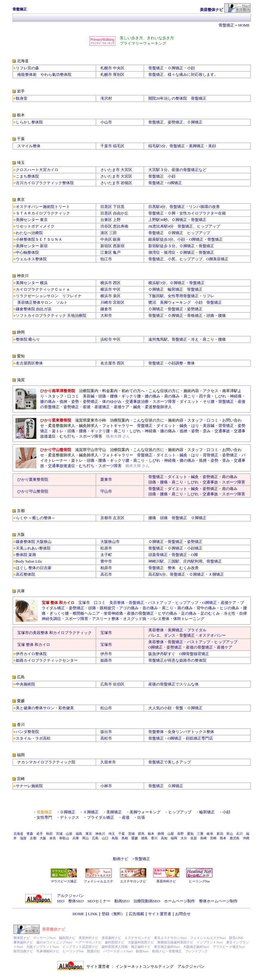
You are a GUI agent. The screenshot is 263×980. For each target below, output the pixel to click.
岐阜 (210, 834)
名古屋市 (108, 363)
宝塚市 (106, 633)
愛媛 (135, 838)
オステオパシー (212, 635)
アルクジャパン (70, 896)
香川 (154, 838)
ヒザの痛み (168, 613)
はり (195, 426)
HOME (244, 25)
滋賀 (23, 838)
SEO (61, 901)
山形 (69, 834)
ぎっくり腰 (59, 613)
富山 (230, 834)
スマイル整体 (29, 146)
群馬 (141, 834)
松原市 (106, 548)
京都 (33, 838)
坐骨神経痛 (113, 613)
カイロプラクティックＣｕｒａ (43, 289)
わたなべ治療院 (29, 233)
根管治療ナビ (23, 951)
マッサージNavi (44, 938)
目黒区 (106, 207)
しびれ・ (195, 482)
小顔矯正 (195, 548)
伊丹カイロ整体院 (31, 654)
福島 (79, 834)
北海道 (18, 834)
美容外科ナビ (166, 881)
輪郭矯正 (207, 812)
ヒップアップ (208, 226)
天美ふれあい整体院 (33, 548)
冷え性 (229, 613)
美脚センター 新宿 (32, 246)
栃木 (151, 834)
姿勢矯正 (91, 401)
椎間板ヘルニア (86, 613)
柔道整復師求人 (158, 407)
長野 (180, 834)
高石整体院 (25, 574)
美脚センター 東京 (32, 220)
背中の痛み (206, 608)
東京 (89, 834)
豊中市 (106, 561)
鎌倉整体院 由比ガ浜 (34, 309)
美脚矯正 (175, 630)
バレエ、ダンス (162, 635)
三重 (200, 834)
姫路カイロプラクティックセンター (47, 660)
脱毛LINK (236, 938)
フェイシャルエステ (98, 881)
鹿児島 (235, 838)
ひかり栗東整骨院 (33, 479)
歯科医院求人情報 (115, 947)
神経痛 (236, 396)
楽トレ (58, 431)
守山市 (106, 491)
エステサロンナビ (133, 881)
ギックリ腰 (131, 396)
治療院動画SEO (147, 901)
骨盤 (190, 654)
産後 (87, 407)
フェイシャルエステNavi (208, 938)
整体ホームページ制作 (218, 901)
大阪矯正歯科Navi (196, 947)
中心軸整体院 (27, 252)
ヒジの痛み (229, 608)
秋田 (49, 834)
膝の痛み (48, 401)
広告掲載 (136, 914)
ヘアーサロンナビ (88, 942)
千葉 (122, 834)
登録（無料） (113, 914)
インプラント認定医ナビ (80, 947)
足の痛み (189, 613)
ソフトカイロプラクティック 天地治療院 (51, 316)
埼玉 (112, 834)
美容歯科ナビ (111, 938)
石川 (239, 834)
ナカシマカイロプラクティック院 (46, 762)
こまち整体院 (27, 176)
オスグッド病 (135, 619)
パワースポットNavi (118, 951)
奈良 (53, 838)
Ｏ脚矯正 (175, 68)
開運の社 (94, 951)
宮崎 (213, 838)
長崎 (203, 838)
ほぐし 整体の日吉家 (34, 568)
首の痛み (150, 608)
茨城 (131, 834)
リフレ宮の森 (27, 68)
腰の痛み (152, 396)
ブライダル (197, 630)
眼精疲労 (108, 608)
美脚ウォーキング (175, 302)
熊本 (223, 838)
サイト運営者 (160, 914)
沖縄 (246, 838)
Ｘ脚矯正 (216, 574)
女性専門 (44, 817)
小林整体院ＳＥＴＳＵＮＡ (39, 239)
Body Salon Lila (29, 561)
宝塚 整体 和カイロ (34, 645)
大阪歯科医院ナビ (141, 942)
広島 (95, 838)
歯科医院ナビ (115, 942)
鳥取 (115, 838)
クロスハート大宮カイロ (37, 170)
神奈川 (100, 834)
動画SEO (122, 901)
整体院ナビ (22, 938)
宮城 (59, 834)
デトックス (70, 817)
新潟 (220, 834)
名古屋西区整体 (29, 363)
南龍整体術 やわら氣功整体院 (44, 75)
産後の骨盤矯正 (140, 613)
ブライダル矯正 (101, 817)
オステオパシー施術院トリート (43, 207)
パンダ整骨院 (27, 732)
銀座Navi (142, 951)
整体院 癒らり (28, 339)
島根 (125, 838)
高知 (164, 838)
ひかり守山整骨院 (33, 491)
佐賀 (194, 838)
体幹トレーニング (189, 619)
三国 (172, 561)
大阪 (43, 838)
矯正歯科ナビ (141, 947)
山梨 (171, 834)
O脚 (194, 555)
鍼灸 (137, 407)
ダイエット (189, 401)
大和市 (106, 316)
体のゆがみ (112, 401)
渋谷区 (106, 226)
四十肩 (205, 396)
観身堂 (22, 98)
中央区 (106, 239)
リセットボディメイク (35, 226)
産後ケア (122, 407)
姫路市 (106, 660)
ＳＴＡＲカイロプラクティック (43, 213)
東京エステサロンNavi (170, 938)
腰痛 (114, 396)
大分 (184, 838)
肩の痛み (172, 396)
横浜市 (106, 283)
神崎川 (154, 561)
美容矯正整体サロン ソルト (42, 302)
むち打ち (67, 436)
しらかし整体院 (29, 122)
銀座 (117, 239)
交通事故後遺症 (62, 466)
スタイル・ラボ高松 (33, 738)
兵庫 (76, 838)
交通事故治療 (137, 401)
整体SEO (76, 901)
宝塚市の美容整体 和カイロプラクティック (55, 633)
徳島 (144, 838)
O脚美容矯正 (218, 259)
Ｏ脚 (172, 213)
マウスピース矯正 (64, 881)
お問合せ (183, 914)
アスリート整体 (106, 619)
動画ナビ (121, 859)
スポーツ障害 (164, 401)
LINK (93, 914)
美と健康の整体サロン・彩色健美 (45, 708)
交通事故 (222, 431)
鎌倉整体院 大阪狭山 (34, 542)
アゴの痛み (129, 608)
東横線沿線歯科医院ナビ (175, 942)
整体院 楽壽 (26, 555)
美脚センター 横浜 (32, 283)
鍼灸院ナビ (67, 938)
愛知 (190, 834)
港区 (104, 233)
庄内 (187, 561)
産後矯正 (102, 407)
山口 (105, 838)
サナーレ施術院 (29, 786)
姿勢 (75, 401)
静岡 (161, 834)
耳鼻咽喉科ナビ (48, 951)
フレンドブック (196, 951)
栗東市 (106, 479)
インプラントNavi (210, 942)
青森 (30, 834)
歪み (207, 431)
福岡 (174, 838)
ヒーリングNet (199, 881)
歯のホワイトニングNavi (54, 942)
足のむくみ (210, 613)
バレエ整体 (160, 619)
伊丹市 (106, 654)
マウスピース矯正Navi (229, 947)
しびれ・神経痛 (143, 431)
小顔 (191, 68)
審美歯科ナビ (23, 942)
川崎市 (106, 302)
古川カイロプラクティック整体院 (45, 183)
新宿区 (106, 246)
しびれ (220, 396)
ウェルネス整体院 (31, 259)
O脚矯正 (196, 239)
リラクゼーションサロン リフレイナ (49, 296)
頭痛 (102, 396)
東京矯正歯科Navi (167, 947)
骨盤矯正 (226, 25)
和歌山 (64, 838)
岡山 (85, 838)
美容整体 (156, 630)
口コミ (100, 603)
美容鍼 (89, 396)
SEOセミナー (99, 901)
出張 (141, 817)
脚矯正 (176, 183)
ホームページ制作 (180, 901)
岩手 (40, 834)
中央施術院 (25, 684)
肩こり (189, 396)
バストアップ (199, 642)
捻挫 (63, 401)
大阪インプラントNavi (42, 947)
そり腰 (209, 401)
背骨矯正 (226, 426)
